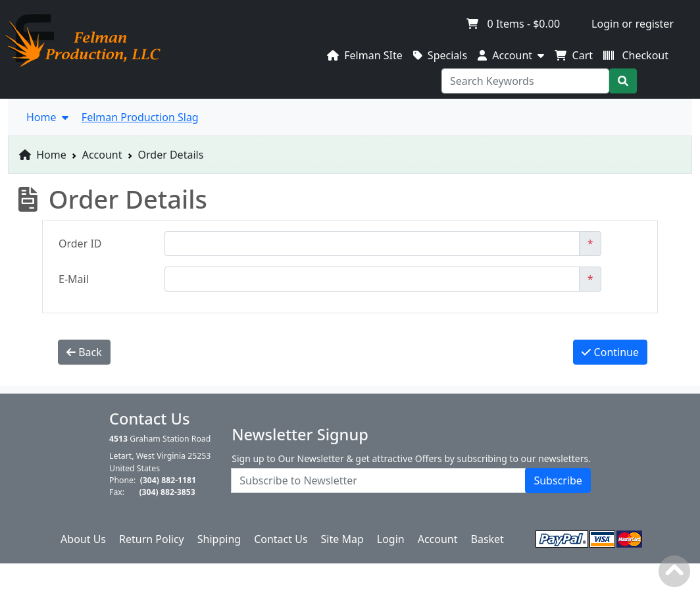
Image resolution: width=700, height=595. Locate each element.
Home (43, 155)
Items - (513, 24)
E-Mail (74, 279)
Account (102, 155)
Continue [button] (610, 352)
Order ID (80, 244)
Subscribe (558, 480)
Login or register (633, 24)
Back (84, 352)
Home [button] (47, 117)
